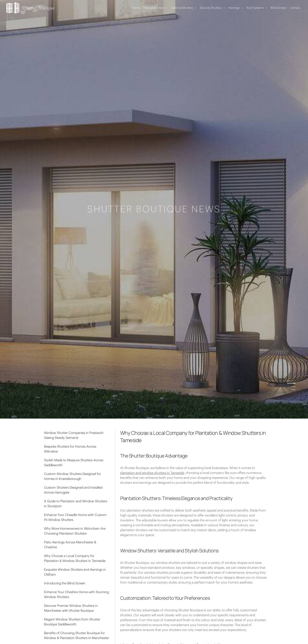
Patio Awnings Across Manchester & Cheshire (70, 545)
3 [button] (293, 390)
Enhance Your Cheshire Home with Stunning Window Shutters (76, 595)
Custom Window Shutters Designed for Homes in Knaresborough (73, 476)
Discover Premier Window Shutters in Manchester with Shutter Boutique (71, 608)
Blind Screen (279, 8)
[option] (154, 322)
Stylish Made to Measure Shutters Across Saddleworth (74, 463)
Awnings (236, 8)
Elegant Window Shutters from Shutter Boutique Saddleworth (72, 622)
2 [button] (293, 386)
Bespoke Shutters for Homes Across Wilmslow (70, 449)
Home (136, 8)
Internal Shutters (156, 8)
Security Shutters (212, 8)
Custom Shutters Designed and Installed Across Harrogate (73, 490)
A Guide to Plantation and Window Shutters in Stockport (76, 504)
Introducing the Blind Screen (65, 583)
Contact (295, 8)
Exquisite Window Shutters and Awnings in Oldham (75, 572)
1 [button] (293, 383)
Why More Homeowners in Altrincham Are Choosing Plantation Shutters (75, 531)
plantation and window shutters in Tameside (152, 473)
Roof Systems (257, 8)
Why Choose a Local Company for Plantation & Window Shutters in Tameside (75, 559)
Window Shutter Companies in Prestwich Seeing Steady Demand (74, 435)
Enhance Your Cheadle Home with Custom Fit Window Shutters (75, 518)
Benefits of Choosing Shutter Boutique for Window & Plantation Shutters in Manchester (76, 636)
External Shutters (184, 8)
